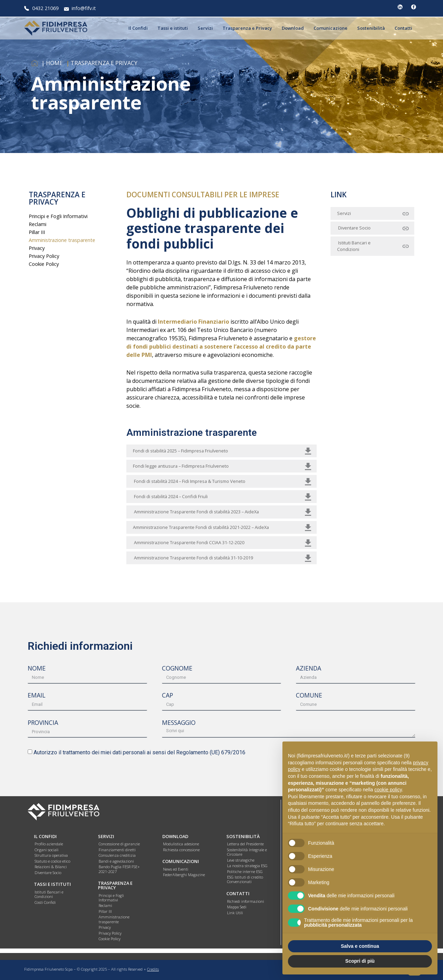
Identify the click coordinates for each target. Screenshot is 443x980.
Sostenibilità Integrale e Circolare (247, 852)
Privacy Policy (44, 256)
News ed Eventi (176, 869)
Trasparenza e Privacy (249, 28)
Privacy (37, 248)
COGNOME (177, 669)
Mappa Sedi (237, 907)
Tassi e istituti (174, 28)
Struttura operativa (51, 855)
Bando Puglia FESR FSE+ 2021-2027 (119, 869)
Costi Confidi (45, 902)
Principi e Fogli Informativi (58, 216)
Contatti (405, 28)
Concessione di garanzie (119, 844)
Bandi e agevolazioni (116, 861)
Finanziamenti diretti (117, 850)
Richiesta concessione (181, 850)
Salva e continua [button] (360, 946)
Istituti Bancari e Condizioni (49, 894)
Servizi (207, 28)
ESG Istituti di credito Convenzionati (245, 879)
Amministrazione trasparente (62, 240)
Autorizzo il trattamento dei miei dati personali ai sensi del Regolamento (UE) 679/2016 (139, 752)
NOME (37, 669)
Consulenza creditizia (117, 855)
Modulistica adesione (181, 844)
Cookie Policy (44, 264)
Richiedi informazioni (246, 901)
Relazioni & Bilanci (51, 867)
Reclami (38, 224)
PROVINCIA (43, 723)
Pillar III (37, 232)
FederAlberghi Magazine (184, 875)
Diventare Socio (48, 873)
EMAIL (37, 696)
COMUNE (309, 696)
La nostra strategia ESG (247, 866)
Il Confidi (140, 28)
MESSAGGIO (179, 723)
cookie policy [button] (388, 790)
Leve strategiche (241, 860)
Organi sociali (47, 850)
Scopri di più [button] (360, 961)
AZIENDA (309, 669)
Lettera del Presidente (245, 844)
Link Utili (235, 913)
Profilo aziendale (49, 844)
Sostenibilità (373, 28)
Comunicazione (332, 28)
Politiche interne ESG (245, 871)
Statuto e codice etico (52, 861)
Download (295, 28)
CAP (168, 696)
